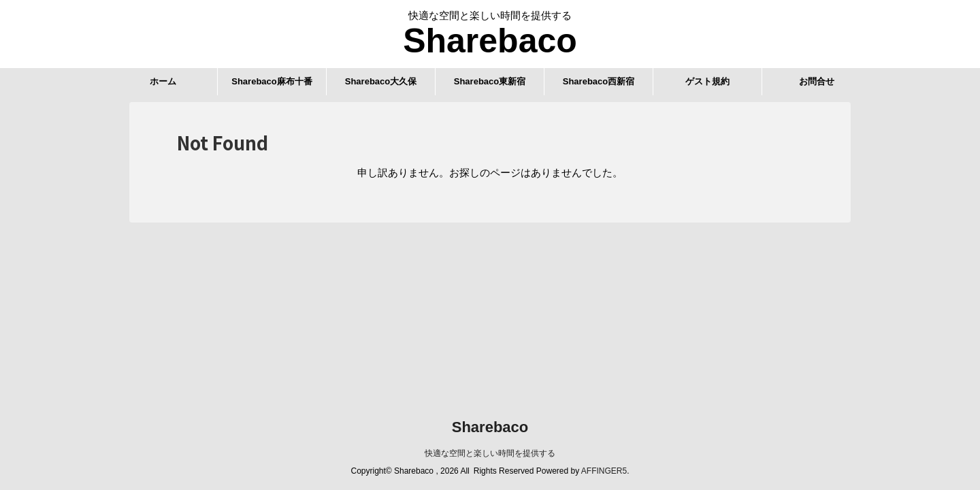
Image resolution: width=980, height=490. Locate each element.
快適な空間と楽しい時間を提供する (490, 453)
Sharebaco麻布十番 (272, 81)
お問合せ (817, 81)
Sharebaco (490, 41)
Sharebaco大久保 (381, 81)
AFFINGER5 (604, 471)
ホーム (163, 81)
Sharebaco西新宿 (599, 81)
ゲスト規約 (707, 81)
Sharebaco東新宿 (490, 81)
